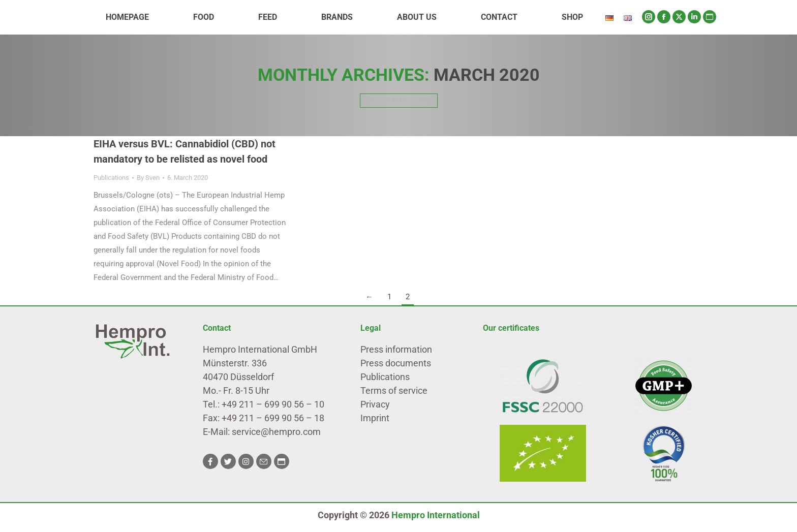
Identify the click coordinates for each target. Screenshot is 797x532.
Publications (111, 178)
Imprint (375, 418)
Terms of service (394, 390)
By (148, 178)
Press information (396, 349)
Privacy (375, 404)
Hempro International (436, 515)
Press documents (396, 363)
